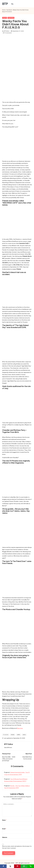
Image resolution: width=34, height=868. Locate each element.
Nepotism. (20, 728)
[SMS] (31, 866)
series (24, 735)
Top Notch (9, 10)
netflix (19, 735)
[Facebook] (3, 866)
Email (4, 829)
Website (5, 837)
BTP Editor (9, 744)
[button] (8, 748)
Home (4, 10)
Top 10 (5, 18)
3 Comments (7, 33)
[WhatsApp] (24, 866)
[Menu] (12, 4)
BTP (5, 4)
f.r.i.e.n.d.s (6, 735)
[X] (10, 866)
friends (13, 735)
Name (4, 820)
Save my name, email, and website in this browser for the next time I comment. (17, 847)
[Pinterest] (17, 866)
